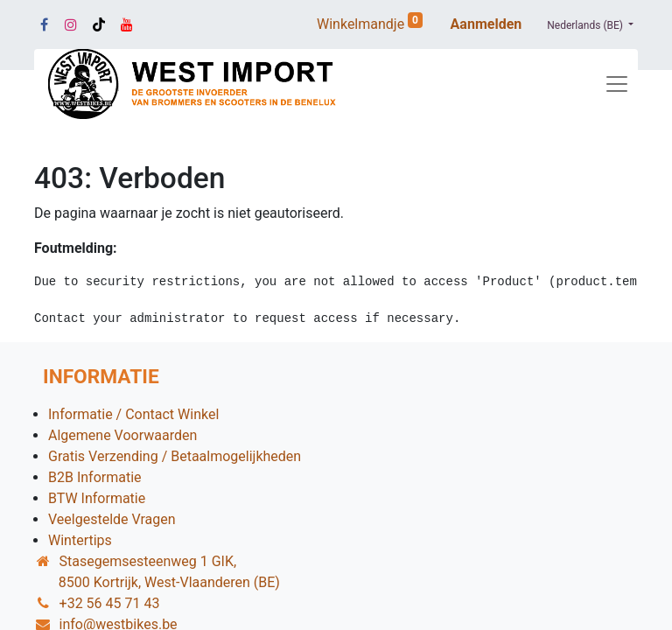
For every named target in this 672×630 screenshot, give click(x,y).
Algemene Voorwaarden (122, 435)
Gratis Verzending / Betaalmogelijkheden (175, 456)
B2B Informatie (95, 477)
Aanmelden (486, 24)
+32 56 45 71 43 (110, 603)
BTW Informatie (97, 498)
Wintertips (80, 540)
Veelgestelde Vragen (112, 519)
